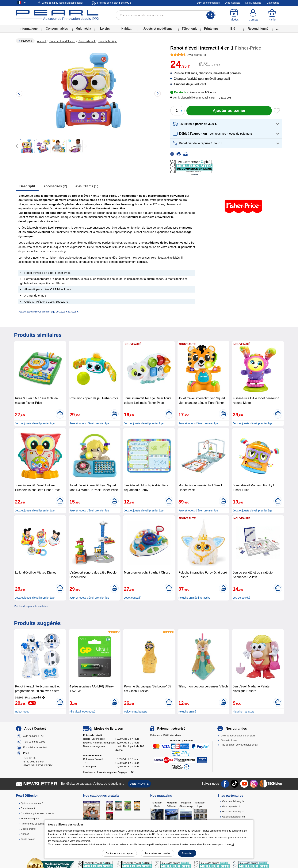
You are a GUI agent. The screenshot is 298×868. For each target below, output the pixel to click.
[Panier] (273, 15)
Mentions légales (30, 819)
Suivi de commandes (208, 3)
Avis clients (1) (87, 186)
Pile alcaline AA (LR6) (82, 712)
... (277, 29)
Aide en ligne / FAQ (34, 736)
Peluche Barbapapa (136, 712)
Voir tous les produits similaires (31, 606)
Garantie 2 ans (229, 740)
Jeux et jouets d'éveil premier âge (35, 423)
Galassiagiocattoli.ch (233, 817)
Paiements (166, 735)
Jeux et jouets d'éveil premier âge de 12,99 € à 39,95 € (48, 312)
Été (233, 29)
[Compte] (254, 15)
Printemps (211, 29)
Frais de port (114, 3)
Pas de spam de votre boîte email (239, 745)
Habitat (126, 29)
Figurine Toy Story (244, 712)
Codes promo (28, 829)
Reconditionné (258, 29)
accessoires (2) (55, 186)
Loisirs (105, 29)
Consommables (57, 29)
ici (233, 844)
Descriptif (27, 186)
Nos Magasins (253, 3)
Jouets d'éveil (87, 41)
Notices (25, 834)
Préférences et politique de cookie (39, 824)
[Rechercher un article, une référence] (166, 15)
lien (207, 834)
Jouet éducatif (132, 598)
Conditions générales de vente (37, 813)
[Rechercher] (210, 15)
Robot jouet (22, 712)
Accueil (42, 41)
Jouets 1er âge (108, 41)
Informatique (29, 29)
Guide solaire (28, 839)
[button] (191, 98)
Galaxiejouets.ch (231, 806)
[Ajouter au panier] (229, 111)
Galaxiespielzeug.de (233, 801)
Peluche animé (187, 712)
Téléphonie (189, 29)
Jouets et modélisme (158, 29)
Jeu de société (241, 598)
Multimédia (83, 29)
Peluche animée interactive (194, 598)
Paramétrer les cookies (157, 853)
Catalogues (273, 3)
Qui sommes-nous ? (32, 803)
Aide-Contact (233, 3)
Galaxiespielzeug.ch (233, 812)
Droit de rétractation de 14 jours (238, 736)
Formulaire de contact (35, 747)
